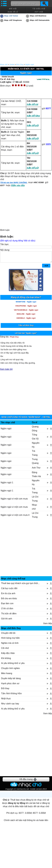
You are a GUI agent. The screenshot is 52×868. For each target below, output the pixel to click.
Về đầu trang (26, 781)
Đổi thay (5, 690)
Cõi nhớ (5, 650)
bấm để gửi (33, 125)
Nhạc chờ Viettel (11, 16)
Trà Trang (35, 455)
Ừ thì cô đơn (7, 611)
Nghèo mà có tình (10, 645)
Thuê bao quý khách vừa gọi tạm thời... (20, 585)
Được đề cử (13, 12)
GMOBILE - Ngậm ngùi (26, 320)
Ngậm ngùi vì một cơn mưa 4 (15, 517)
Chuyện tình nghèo (10, 670)
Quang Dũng (35, 431)
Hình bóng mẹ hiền (10, 640)
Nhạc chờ (4, 64)
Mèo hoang (7, 675)
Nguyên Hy (36, 447)
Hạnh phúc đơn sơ (10, 686)
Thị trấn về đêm (9, 616)
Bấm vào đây (18, 185)
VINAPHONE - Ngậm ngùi (26, 308)
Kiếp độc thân (8, 655)
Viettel (12, 64)
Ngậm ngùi (30, 64)
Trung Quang (35, 463)
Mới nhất (13, 9)
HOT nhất (39, 12)
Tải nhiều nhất (39, 9)
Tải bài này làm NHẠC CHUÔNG (14, 182)
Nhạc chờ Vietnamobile (40, 20)
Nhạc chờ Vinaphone (13, 20)
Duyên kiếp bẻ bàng (11, 680)
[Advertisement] (26, 551)
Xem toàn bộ (6, 371)
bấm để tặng (33, 116)
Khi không (6, 660)
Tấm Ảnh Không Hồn (11, 696)
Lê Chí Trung (35, 501)
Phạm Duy (14, 339)
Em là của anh (8, 595)
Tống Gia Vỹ (35, 439)
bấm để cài (33, 104)
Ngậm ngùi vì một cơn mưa (14, 501)
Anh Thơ (36, 470)
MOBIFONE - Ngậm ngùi (26, 304)
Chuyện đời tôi (8, 635)
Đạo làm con (7, 605)
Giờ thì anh (7, 621)
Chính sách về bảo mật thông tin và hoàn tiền (26, 822)
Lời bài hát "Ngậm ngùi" (26, 335)
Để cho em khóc (9, 601)
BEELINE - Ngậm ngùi (26, 316)
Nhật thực (6, 701)
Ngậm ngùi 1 (7, 485)
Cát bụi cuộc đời (9, 590)
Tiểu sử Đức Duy (26, 327)
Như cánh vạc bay (10, 706)
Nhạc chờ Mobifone (38, 16)
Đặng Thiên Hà (36, 476)
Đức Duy (20, 64)
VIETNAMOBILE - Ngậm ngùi (26, 312)
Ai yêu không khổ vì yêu (13, 665)
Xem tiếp (48, 625)
